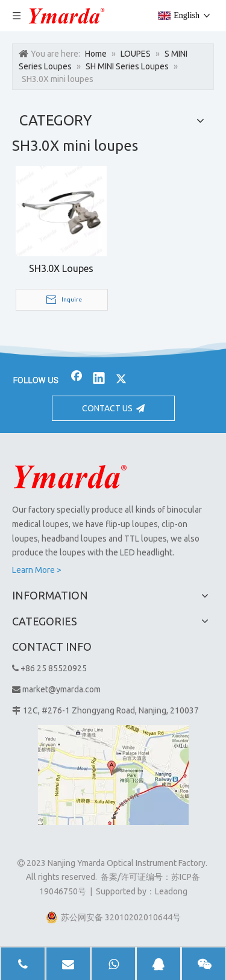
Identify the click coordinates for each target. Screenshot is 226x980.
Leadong (171, 891)
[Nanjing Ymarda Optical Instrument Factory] (70, 476)
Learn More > (37, 570)
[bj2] (113, 350)
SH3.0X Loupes (61, 268)
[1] (113, 775)
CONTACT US (113, 408)
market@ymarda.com (61, 689)
